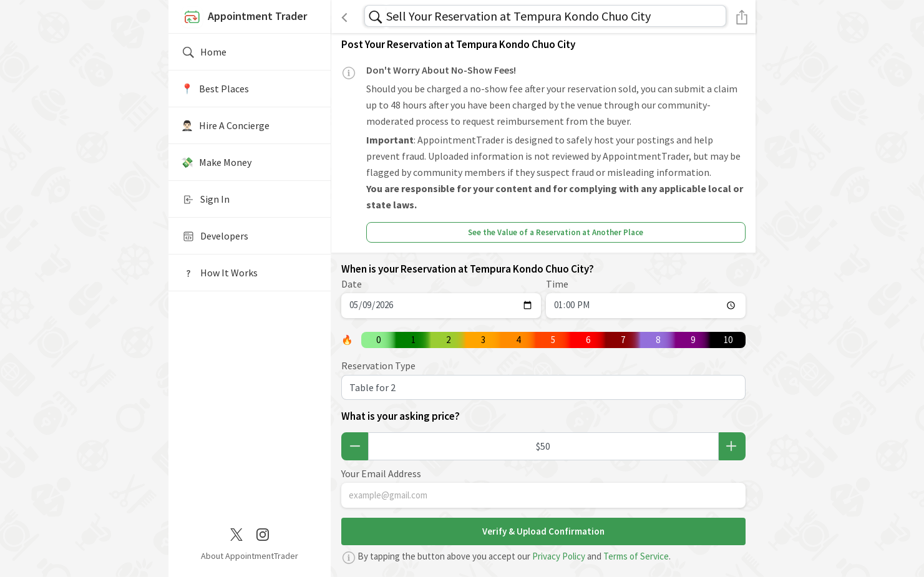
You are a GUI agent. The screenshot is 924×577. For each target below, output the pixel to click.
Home (204, 52)
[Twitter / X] (236, 533)
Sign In (205, 200)
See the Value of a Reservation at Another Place (556, 232)
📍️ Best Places (215, 89)
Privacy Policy (559, 556)
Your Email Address (381, 473)
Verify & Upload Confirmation (543, 531)
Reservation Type (378, 366)
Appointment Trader (244, 17)
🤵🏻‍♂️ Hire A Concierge (225, 125)
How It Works (219, 273)
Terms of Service (636, 556)
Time (557, 284)
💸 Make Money (216, 162)
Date (352, 284)
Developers (215, 236)
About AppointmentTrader (250, 556)
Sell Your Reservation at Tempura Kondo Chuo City (518, 16)
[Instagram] (263, 533)
